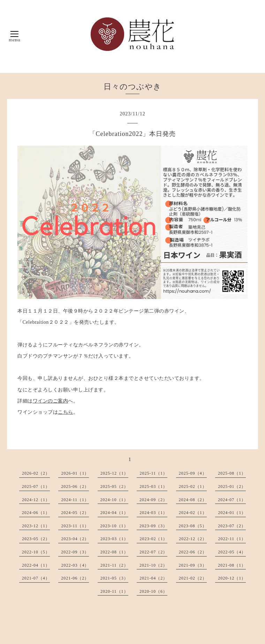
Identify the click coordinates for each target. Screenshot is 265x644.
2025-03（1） (153, 486)
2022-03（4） (75, 565)
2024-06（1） (36, 513)
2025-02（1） (193, 486)
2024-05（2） (75, 513)
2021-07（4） (36, 578)
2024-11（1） (75, 500)
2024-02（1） (193, 513)
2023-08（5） (193, 526)
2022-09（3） (75, 552)
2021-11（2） (114, 565)
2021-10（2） (153, 565)
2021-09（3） (193, 565)
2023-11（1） (75, 526)
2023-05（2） (36, 539)
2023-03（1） (114, 539)
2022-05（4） (232, 552)
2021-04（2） (153, 578)
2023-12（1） (36, 526)
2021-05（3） (114, 578)
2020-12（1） (232, 578)
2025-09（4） (193, 473)
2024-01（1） (232, 513)
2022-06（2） (193, 552)
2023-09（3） (153, 526)
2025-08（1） (232, 473)
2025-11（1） (153, 473)
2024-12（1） (36, 500)
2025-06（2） (75, 486)
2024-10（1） (114, 500)
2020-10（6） (153, 591)
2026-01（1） (75, 473)
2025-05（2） (114, 486)
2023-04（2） (75, 539)
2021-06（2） (75, 578)
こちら (66, 412)
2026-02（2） (36, 473)
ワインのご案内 (51, 401)
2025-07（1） (36, 486)
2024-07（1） (232, 500)
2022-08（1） (114, 552)
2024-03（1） (153, 513)
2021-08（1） (232, 565)
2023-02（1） (153, 539)
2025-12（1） (114, 473)
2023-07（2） (232, 526)
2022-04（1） (36, 565)
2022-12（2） (193, 539)
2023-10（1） (114, 526)
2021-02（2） (193, 578)
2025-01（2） (232, 486)
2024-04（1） (114, 513)
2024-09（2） (153, 500)
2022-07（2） (153, 552)
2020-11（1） (114, 591)
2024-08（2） (193, 500)
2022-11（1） (232, 539)
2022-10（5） (36, 552)
